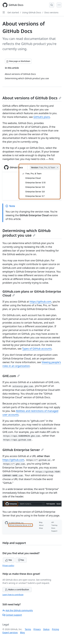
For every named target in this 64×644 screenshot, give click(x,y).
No (21, 560)
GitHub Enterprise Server (23, 450)
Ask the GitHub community (18, 610)
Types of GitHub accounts (37, 349)
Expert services (10, 632)
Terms (28, 629)
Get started (13, 12)
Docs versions (51, 12)
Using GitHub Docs (32, 12)
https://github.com (40, 302)
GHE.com (11, 376)
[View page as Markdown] (18, 61)
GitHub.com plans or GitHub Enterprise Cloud (32, 293)
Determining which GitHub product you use (27, 233)
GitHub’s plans (42, 117)
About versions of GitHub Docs (32, 98)
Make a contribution (17, 589)
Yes (9, 560)
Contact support (12, 615)
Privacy (37, 629)
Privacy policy (8, 566)
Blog (23, 632)
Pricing (55, 629)
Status (46, 629)
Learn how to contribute (13, 595)
